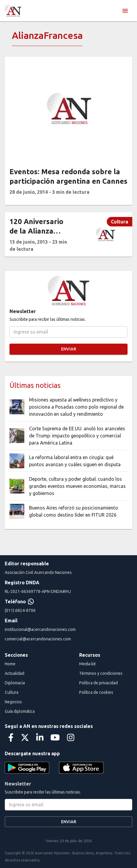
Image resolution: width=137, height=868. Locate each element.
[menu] (125, 11)
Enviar (68, 349)
